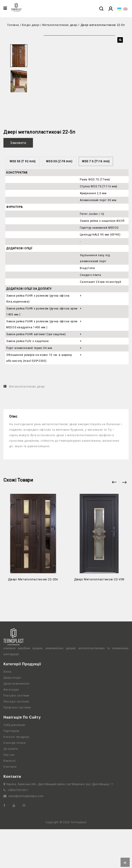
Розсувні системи (16, 734)
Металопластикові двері (60, 25)
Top (125, 862)
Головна (13, 25)
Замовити (18, 182)
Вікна (7, 711)
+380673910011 (18, 829)
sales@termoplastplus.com (26, 835)
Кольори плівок (15, 782)
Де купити (11, 788)
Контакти (10, 806)
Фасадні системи (16, 740)
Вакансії (10, 800)
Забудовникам (14, 764)
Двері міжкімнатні (17, 722)
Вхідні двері (31, 25)
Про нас (9, 794)
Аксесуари (11, 728)
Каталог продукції (16, 776)
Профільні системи (17, 746)
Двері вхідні (12, 716)
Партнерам (11, 770)
